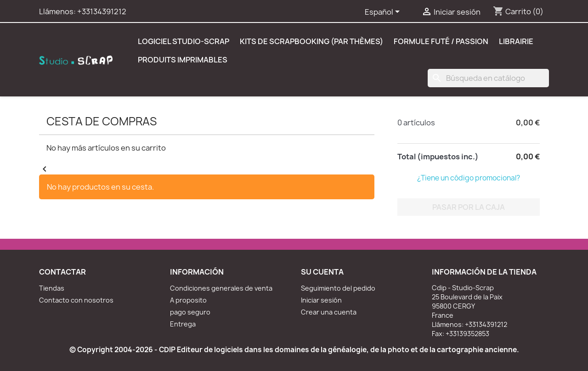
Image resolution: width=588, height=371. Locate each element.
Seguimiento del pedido (338, 288)
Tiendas (52, 288)
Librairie (516, 41)
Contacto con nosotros (76, 300)
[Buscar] (488, 78)
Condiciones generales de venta (221, 288)
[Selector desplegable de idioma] (384, 12)
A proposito (188, 300)
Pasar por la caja (469, 207)
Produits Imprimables (183, 60)
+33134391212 (102, 11)
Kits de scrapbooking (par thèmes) (311, 41)
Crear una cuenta (329, 312)
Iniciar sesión (321, 300)
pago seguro (190, 312)
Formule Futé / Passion (441, 41)
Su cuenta (322, 272)
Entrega (183, 324)
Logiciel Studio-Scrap (184, 41)
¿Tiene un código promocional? (469, 178)
